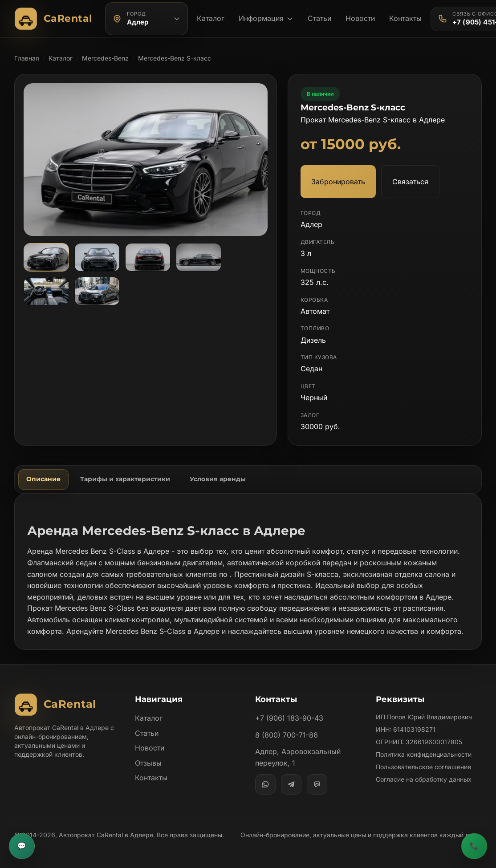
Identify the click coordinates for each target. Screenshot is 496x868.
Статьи (319, 18)
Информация (266, 18)
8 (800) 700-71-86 (287, 735)
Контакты (405, 18)
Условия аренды (218, 479)
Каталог (211, 18)
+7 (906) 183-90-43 (289, 718)
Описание (43, 479)
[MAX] (317, 784)
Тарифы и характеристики (125, 479)
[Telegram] (291, 784)
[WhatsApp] (265, 784)
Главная (27, 58)
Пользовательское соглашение (423, 767)
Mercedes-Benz (105, 58)
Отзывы (148, 763)
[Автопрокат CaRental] (55, 19)
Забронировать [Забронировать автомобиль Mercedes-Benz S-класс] (338, 182)
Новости (360, 18)
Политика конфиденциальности (424, 754)
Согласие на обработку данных (424, 779)
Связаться (410, 182)
